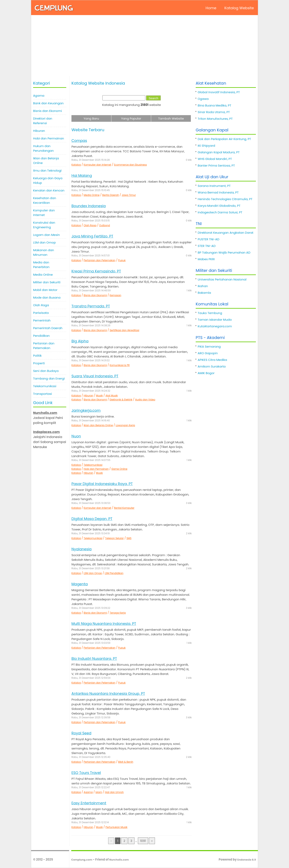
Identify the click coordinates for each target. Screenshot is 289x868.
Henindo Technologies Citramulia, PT (225, 199)
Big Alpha (80, 341)
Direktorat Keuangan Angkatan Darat (226, 233)
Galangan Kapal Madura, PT (219, 152)
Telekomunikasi (45, 386)
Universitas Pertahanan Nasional (222, 279)
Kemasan (115, 295)
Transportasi (43, 394)
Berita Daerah (111, 195)
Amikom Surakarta (212, 366)
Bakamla (204, 293)
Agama (39, 96)
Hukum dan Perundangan (43, 148)
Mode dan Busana (47, 297)
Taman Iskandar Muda (215, 320)
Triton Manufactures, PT (215, 119)
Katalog (76, 165)
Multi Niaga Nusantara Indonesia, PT (104, 624)
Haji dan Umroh (114, 792)
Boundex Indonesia (89, 206)
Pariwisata (41, 313)
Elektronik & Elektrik (121, 400)
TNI (199, 224)
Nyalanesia (81, 549)
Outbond (105, 225)
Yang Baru (91, 118)
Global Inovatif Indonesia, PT (219, 92)
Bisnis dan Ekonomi (47, 111)
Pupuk (122, 260)
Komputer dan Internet (44, 213)
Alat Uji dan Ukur (212, 177)
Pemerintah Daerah (48, 328)
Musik (99, 396)
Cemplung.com (82, 860)
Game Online (119, 469)
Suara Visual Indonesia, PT (95, 376)
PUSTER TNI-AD (209, 239)
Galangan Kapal (212, 130)
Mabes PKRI (206, 259)
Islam (99, 792)
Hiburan (39, 131)
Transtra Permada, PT (91, 306)
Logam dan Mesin (46, 235)
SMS (129, 538)
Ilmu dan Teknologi (47, 170)
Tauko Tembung (210, 313)
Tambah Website (171, 118)
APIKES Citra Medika (212, 360)
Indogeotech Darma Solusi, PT (220, 212)
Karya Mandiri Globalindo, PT (219, 206)
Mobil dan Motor (45, 290)
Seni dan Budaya (46, 371)
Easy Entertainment (89, 803)
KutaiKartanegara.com (215, 326)
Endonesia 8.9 (247, 860)
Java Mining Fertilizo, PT (92, 236)
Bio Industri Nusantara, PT (94, 659)
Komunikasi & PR (120, 365)
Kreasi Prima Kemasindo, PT (96, 271)
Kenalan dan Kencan (49, 190)
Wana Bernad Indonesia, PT (218, 192)
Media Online (43, 275)
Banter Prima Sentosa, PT (216, 165)
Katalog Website (239, 8)
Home (211, 8)
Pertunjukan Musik (117, 827)
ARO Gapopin (208, 353)
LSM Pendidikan (114, 573)
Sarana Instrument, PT (214, 186)
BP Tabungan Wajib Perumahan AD (224, 252)
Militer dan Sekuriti (47, 282)
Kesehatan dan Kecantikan (45, 200)
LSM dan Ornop (44, 242)
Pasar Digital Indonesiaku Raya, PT (102, 484)
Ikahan (203, 286)
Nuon (76, 436)
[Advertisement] (144, 46)
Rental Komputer (124, 508)
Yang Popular (131, 118)
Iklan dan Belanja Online (46, 161)
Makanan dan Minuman (44, 252)
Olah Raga (41, 305)
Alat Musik (112, 396)
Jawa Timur (129, 195)
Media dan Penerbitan (41, 265)
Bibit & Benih (126, 762)
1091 (143, 841)
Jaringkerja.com (86, 410)
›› (152, 841)
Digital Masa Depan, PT (92, 519)
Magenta (80, 584)
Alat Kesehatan (211, 83)
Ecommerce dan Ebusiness (130, 165)
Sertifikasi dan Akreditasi (124, 330)
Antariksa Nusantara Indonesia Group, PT (108, 693)
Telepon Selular (114, 538)
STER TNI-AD (207, 246)
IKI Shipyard (206, 146)
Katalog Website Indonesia (98, 83)
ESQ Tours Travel (86, 773)
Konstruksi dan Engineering (44, 225)
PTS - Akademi (210, 338)
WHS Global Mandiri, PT (215, 159)
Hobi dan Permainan (49, 138)
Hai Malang (82, 176)
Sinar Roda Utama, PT (214, 112)
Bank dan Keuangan (48, 103)
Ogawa (203, 99)
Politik (37, 356)
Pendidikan (41, 336)
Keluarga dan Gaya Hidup (48, 180)
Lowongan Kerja (125, 425)
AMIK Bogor (206, 373)
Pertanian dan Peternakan (44, 346)
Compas (79, 141)
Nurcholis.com (119, 860)
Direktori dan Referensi (43, 121)
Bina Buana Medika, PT (214, 105)
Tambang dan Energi (49, 378)
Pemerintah (42, 320)
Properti (39, 363)
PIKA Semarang (209, 346)
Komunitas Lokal (212, 304)
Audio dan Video (145, 400)
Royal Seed (81, 733)
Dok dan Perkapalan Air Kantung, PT (224, 139)
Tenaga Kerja (118, 613)
